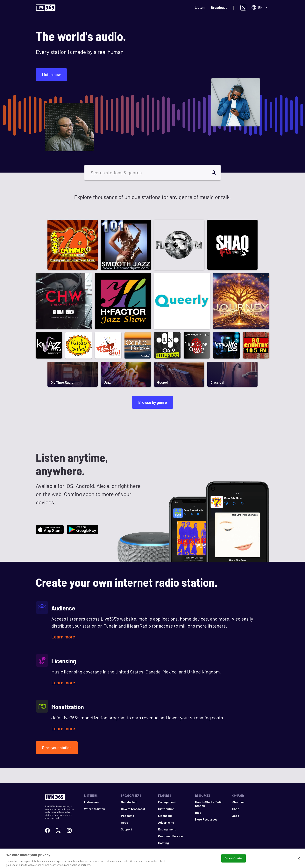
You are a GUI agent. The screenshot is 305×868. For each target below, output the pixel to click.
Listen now (51, 75)
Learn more (63, 637)
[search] (216, 173)
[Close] (299, 861)
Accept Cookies (234, 861)
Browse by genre (153, 402)
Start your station (57, 748)
